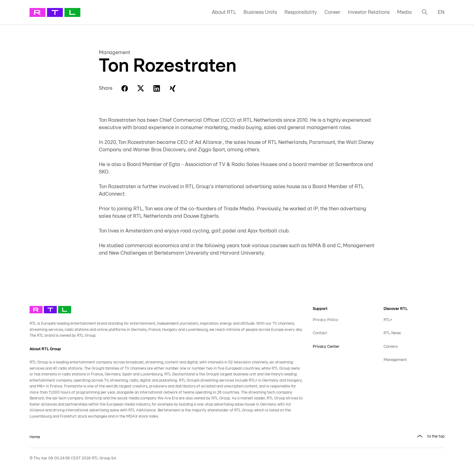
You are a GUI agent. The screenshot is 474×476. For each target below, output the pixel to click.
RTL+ (388, 320)
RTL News (392, 333)
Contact (320, 333)
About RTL (224, 12)
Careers (391, 347)
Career (332, 12)
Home (35, 437)
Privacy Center (326, 347)
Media (404, 12)
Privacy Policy (325, 320)
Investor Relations (369, 12)
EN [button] (441, 12)
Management (395, 360)
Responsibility (301, 12)
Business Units (260, 12)
